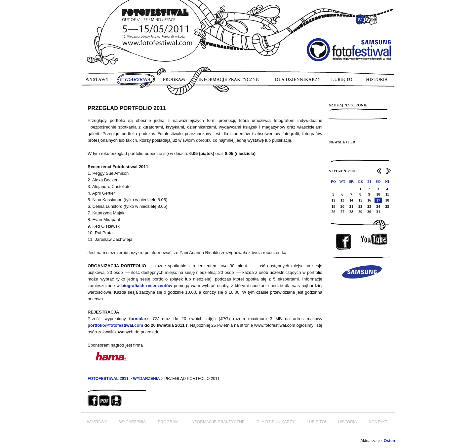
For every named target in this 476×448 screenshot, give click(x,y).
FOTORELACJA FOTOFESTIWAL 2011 (84, 99)
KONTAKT (378, 422)
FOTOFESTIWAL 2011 (108, 379)
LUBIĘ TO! (343, 82)
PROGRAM (174, 82)
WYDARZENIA (136, 82)
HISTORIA (376, 82)
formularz (139, 319)
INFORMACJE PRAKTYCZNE (232, 82)
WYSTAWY (98, 82)
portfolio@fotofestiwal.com (115, 325)
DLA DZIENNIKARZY (299, 82)
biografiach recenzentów (147, 286)
